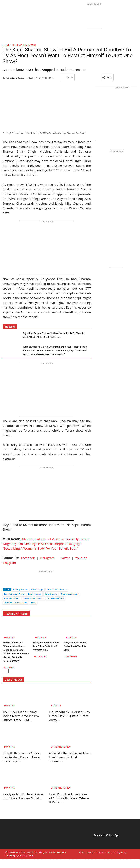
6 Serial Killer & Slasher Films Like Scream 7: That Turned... (70, 757)
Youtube (81, 558)
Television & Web (24, 45)
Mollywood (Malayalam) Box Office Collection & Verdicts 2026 (46, 646)
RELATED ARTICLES (16, 614)
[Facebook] (5, 583)
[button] (107, 77)
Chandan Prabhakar (57, 589)
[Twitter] (11, 583)
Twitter (65, 558)
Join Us (67, 77)
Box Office (9, 638)
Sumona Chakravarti (33, 598)
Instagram (47, 558)
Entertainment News (14, 594)
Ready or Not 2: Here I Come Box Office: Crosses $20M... (23, 796)
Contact (91, 852)
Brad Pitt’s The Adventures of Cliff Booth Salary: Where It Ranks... (69, 798)
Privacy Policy (120, 852)
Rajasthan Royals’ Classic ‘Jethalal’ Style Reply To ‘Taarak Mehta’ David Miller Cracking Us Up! (53, 335)
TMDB (31, 856)
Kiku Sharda (51, 594)
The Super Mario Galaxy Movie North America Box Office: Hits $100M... (21, 716)
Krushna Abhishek (69, 594)
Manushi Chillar (12, 598)
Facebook (28, 558)
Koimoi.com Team (15, 78)
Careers (100, 852)
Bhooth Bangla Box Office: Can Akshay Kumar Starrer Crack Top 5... (22, 757)
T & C (109, 852)
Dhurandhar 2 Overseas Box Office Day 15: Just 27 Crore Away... (70, 716)
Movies (61, 852)
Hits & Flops (41, 638)
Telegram (9, 563)
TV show (10, 856)
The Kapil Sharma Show (15, 603)
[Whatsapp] (17, 583)
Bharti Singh (37, 589)
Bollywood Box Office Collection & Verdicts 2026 (75, 646)
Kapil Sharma (35, 594)
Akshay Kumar (20, 589)
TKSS (33, 603)
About (82, 852)
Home (6, 45)
